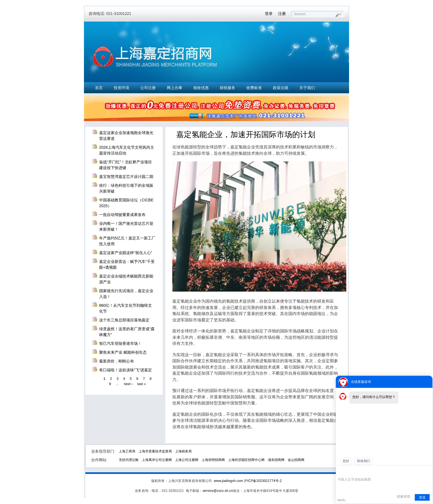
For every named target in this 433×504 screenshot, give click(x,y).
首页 (99, 88)
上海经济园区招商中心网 (246, 460)
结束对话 (403, 497)
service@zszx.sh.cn (218, 491)
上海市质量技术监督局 (155, 451)
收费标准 (254, 88)
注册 (282, 14)
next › (128, 384)
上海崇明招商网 (213, 460)
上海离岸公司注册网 (157, 460)
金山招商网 (296, 460)
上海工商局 (127, 451)
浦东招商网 (276, 460)
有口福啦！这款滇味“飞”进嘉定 (126, 370)
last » (142, 384)
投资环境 (122, 88)
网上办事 (175, 88)
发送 (422, 497)
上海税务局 (183, 451)
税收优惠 (201, 88)
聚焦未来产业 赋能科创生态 (123, 352)
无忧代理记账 (129, 460)
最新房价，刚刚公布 (117, 361)
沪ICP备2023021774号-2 (263, 481)
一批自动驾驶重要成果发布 (122, 215)
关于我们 (307, 88)
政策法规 (281, 88)
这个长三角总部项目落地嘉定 (124, 320)
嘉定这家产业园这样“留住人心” (126, 253)
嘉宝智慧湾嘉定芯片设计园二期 (126, 177)
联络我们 (364, 461)
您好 (346, 461)
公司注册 (148, 88)
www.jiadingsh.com (228, 481)
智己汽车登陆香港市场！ (120, 343)
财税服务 (228, 88)
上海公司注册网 (187, 460)
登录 (269, 14)
